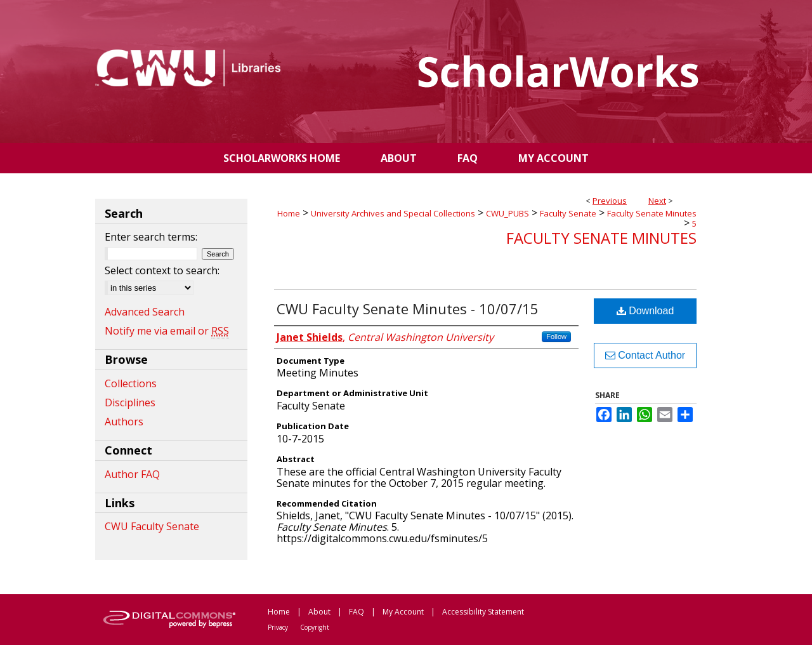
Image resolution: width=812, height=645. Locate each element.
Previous (610, 201)
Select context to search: (162, 270)
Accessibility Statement (483, 612)
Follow (556, 336)
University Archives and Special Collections (393, 213)
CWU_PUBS (507, 213)
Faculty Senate (568, 213)
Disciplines (130, 402)
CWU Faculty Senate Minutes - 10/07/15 (408, 309)
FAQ (357, 612)
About (319, 612)
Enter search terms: (151, 237)
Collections (131, 383)
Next (657, 201)
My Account (403, 612)
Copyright (315, 627)
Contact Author (645, 355)
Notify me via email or (167, 331)
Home (289, 213)
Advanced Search (145, 312)
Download (645, 311)
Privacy (278, 627)
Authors (124, 422)
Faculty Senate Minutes (652, 213)
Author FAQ (132, 474)
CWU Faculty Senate (152, 526)
